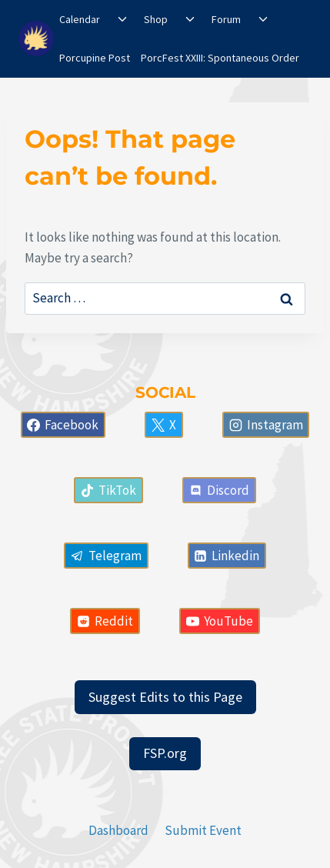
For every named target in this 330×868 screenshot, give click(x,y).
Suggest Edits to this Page (165, 697)
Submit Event (203, 830)
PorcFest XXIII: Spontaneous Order (220, 58)
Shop (156, 19)
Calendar (80, 19)
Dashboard (118, 830)
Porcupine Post (95, 58)
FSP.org (165, 753)
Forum (226, 19)
